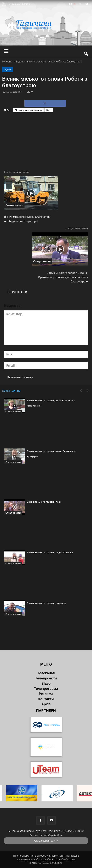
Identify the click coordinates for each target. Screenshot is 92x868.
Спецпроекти (14, 205)
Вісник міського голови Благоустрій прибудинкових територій (27, 219)
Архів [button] (46, 704)
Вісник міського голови (28, 110)
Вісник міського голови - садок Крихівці (50, 553)
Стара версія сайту (46, 841)
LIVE (72, 4)
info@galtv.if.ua (53, 835)
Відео (8, 69)
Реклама (46, 694)
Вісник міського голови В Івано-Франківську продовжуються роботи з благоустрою (63, 277)
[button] (86, 54)
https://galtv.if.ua (50, 859)
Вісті (49, 110)
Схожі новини (11, 391)
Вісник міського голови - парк (44, 502)
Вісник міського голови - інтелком (47, 603)
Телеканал (46, 673)
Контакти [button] (46, 699)
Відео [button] (46, 683)
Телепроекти (46, 678)
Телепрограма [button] (46, 689)
